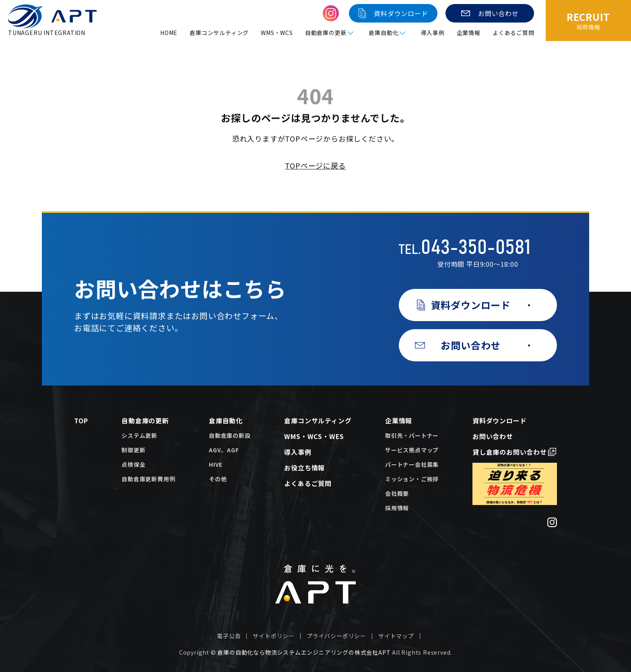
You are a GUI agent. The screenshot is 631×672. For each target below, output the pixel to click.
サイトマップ (396, 636)
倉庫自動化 (226, 421)
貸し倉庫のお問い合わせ (510, 452)
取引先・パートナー (412, 435)
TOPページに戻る (315, 165)
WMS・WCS (277, 33)
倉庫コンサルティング (219, 33)
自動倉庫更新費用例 (148, 479)
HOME (169, 33)
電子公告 (229, 636)
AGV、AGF (224, 450)
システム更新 (139, 435)
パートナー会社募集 (412, 464)
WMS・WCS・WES (314, 436)
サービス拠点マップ (412, 450)
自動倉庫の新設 (230, 435)
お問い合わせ (493, 436)
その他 (218, 479)
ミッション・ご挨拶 (412, 479)
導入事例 (432, 33)
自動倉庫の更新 (145, 421)
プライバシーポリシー (336, 636)
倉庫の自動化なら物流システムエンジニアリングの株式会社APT (304, 652)
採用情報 (397, 508)
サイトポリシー (274, 636)
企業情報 (469, 33)
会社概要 (397, 493)
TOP (81, 421)
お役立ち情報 (304, 468)
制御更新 (133, 450)
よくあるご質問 (513, 33)
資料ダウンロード (499, 421)
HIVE (216, 464)
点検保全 (133, 464)
